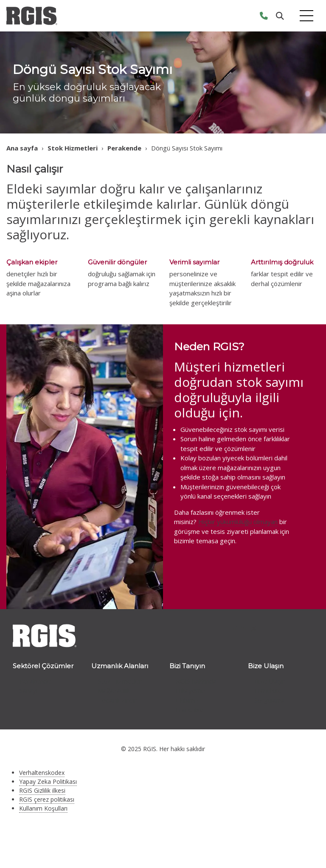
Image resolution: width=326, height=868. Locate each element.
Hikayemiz (191, 690)
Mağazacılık (114, 690)
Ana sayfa (22, 148)
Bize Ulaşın (270, 681)
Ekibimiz (187, 700)
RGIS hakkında (196, 681)
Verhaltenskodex (42, 773)
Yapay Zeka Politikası (48, 781)
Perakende (124, 148)
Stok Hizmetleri (73, 148)
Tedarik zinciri (118, 700)
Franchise (190, 709)
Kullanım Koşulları (43, 808)
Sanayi (28, 690)
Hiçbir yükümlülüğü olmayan (238, 522)
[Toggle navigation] (306, 16)
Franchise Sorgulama (270, 695)
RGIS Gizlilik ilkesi (42, 790)
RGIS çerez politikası (47, 799)
